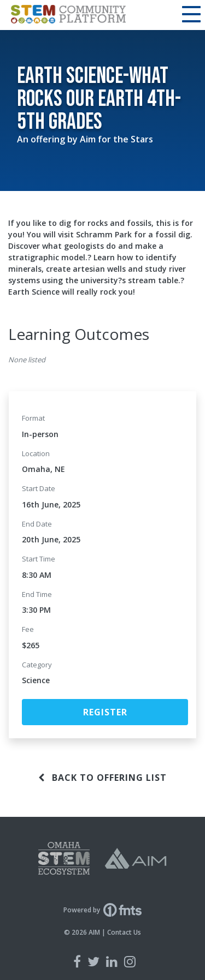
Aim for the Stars (116, 139)
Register (105, 712)
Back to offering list (102, 778)
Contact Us (124, 932)
